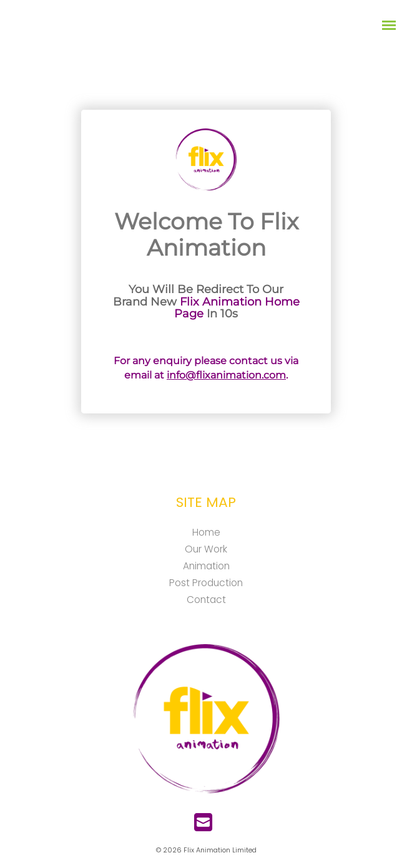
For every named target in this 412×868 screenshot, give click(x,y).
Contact (206, 600)
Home (206, 532)
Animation (206, 566)
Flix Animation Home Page (237, 308)
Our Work (206, 549)
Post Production (206, 583)
